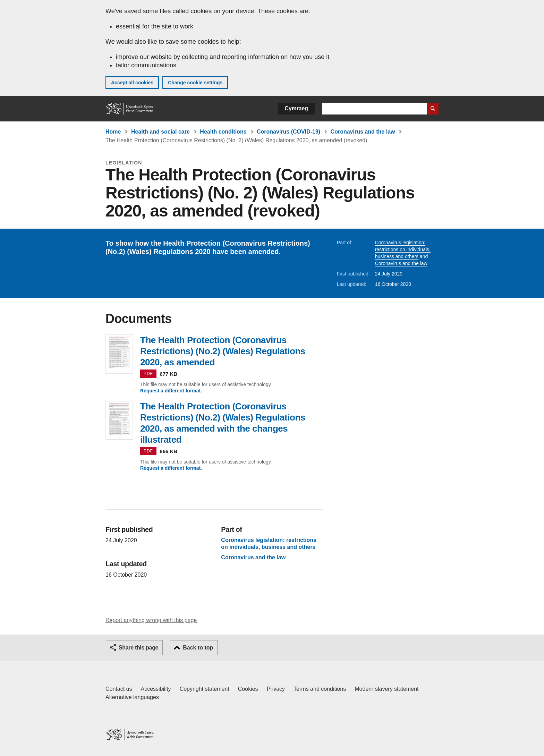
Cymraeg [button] (296, 108)
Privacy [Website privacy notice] (276, 689)
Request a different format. (171, 391)
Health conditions (223, 132)
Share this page (138, 648)
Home (113, 132)
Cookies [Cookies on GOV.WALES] (248, 689)
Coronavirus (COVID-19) (288, 132)
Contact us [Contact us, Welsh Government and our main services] (119, 689)
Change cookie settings (195, 83)
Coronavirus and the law (363, 132)
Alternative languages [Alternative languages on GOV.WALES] (132, 697)
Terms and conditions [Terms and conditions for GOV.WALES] (320, 689)
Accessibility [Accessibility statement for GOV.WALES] (156, 689)
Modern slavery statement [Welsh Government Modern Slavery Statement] (386, 689)
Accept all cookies (132, 83)
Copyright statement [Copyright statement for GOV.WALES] (205, 689)
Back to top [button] (198, 648)
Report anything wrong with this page (151, 620)
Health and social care (160, 132)
